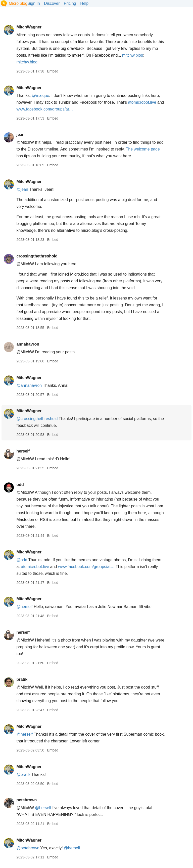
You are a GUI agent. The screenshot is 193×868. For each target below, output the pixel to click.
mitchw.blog (133, 55)
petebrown (27, 800)
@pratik (23, 775)
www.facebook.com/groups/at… (45, 109)
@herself (24, 607)
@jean (22, 189)
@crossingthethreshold (37, 419)
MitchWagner (29, 27)
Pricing (70, 3)
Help (84, 3)
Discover (52, 3)
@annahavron (29, 385)
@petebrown (28, 848)
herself (23, 451)
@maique (41, 96)
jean (20, 135)
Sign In (34, 3)
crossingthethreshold (37, 256)
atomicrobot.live (142, 102)
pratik (22, 679)
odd (20, 485)
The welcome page (143, 149)
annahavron (28, 344)
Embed (53, 71)
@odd (22, 560)
